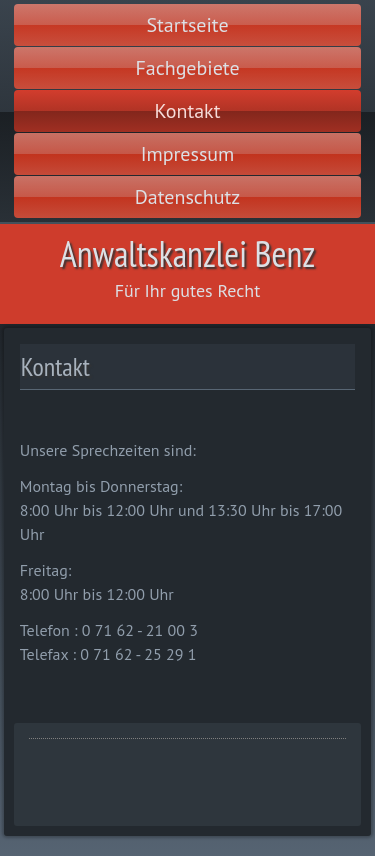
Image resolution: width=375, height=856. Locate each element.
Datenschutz (188, 197)
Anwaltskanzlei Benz (187, 253)
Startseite (187, 25)
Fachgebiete (187, 68)
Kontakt (188, 111)
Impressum (188, 154)
